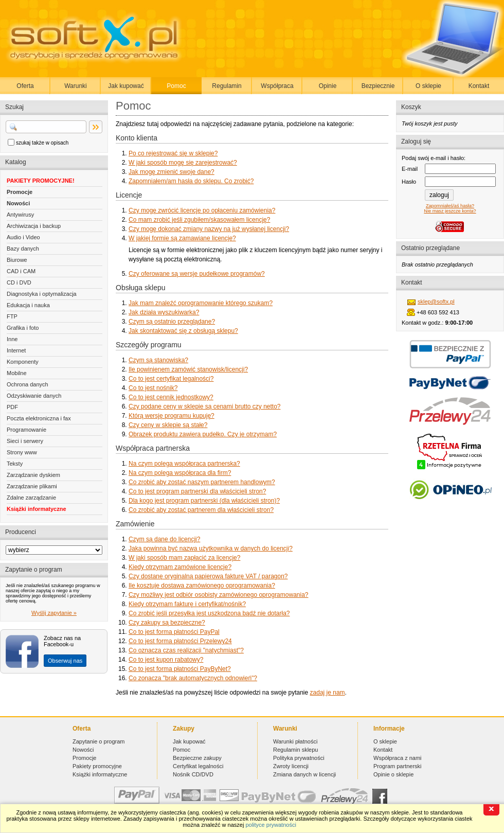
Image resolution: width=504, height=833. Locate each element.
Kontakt (479, 86)
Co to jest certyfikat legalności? (171, 379)
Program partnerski (398, 766)
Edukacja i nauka (28, 305)
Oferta (25, 86)
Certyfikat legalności (198, 766)
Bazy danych (23, 249)
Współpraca (277, 86)
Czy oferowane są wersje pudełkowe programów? (197, 274)
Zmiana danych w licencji (304, 774)
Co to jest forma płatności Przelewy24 (180, 641)
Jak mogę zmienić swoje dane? (172, 172)
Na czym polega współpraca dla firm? (180, 473)
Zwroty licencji (291, 766)
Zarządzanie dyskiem (33, 475)
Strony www (22, 452)
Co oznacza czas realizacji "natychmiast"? (186, 650)
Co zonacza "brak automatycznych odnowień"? (193, 678)
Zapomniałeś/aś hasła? (450, 206)
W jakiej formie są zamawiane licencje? (182, 238)
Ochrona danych (28, 384)
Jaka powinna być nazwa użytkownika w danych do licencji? (211, 548)
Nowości (18, 203)
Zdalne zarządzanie (31, 498)
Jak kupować (126, 86)
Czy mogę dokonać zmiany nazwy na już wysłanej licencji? (209, 229)
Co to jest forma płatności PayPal (174, 632)
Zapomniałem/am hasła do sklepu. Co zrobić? (191, 181)
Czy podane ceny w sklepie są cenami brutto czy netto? (205, 406)
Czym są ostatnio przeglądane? (172, 322)
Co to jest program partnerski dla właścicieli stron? (197, 491)
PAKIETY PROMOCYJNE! (41, 181)
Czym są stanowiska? (158, 360)
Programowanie (26, 430)
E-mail (410, 169)
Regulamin (227, 86)
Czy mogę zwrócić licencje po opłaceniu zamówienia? (202, 210)
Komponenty (23, 362)
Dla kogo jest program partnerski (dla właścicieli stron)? (204, 501)
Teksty (15, 464)
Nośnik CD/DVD (193, 774)
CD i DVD (19, 282)
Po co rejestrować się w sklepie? (173, 153)
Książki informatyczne (37, 509)
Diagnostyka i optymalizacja (42, 294)
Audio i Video (23, 237)
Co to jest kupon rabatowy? (166, 660)
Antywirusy (20, 215)
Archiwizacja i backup (34, 226)
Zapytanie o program (99, 741)
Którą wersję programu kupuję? (172, 416)
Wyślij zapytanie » (54, 613)
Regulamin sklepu (295, 750)
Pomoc (176, 86)
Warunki (76, 86)
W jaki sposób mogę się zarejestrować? (183, 163)
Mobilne (17, 373)
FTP (12, 316)
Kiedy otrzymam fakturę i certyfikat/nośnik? (187, 604)
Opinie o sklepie (393, 774)
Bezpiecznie (378, 86)
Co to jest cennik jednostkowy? (171, 397)
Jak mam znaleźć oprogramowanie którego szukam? (201, 303)
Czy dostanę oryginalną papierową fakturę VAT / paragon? (208, 576)
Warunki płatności (295, 741)
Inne (12, 339)
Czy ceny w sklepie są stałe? (168, 425)
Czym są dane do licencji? (164, 539)
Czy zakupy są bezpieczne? (167, 623)
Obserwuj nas (65, 661)
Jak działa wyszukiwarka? (164, 312)
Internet (16, 350)
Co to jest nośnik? (153, 388)
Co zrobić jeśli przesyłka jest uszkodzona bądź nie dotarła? (209, 613)
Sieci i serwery (25, 441)
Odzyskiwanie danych (34, 396)
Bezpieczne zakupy (197, 758)
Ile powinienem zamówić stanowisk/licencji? (188, 369)
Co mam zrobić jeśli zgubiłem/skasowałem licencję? (199, 220)
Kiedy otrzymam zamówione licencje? (180, 567)
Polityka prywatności (299, 758)
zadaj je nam (328, 693)
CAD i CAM (21, 271)
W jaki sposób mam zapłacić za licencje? (184, 558)
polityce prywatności (271, 825)
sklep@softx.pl (436, 302)
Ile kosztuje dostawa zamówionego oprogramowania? (202, 586)
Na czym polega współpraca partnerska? (184, 464)
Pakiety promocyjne (97, 766)
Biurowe (17, 260)
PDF (12, 407)
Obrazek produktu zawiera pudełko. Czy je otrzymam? (203, 434)
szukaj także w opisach (42, 143)
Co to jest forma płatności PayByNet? (180, 669)
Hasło (409, 182)
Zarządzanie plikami (32, 486)
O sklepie (428, 86)
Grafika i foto (23, 328)
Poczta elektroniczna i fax (39, 418)
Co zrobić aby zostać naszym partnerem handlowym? (202, 482)
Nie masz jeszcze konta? (450, 211)
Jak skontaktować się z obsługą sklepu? (183, 331)
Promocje (20, 192)
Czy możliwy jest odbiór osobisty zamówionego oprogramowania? (219, 595)
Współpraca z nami (398, 758)
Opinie (328, 86)
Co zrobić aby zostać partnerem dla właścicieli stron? (201, 510)
